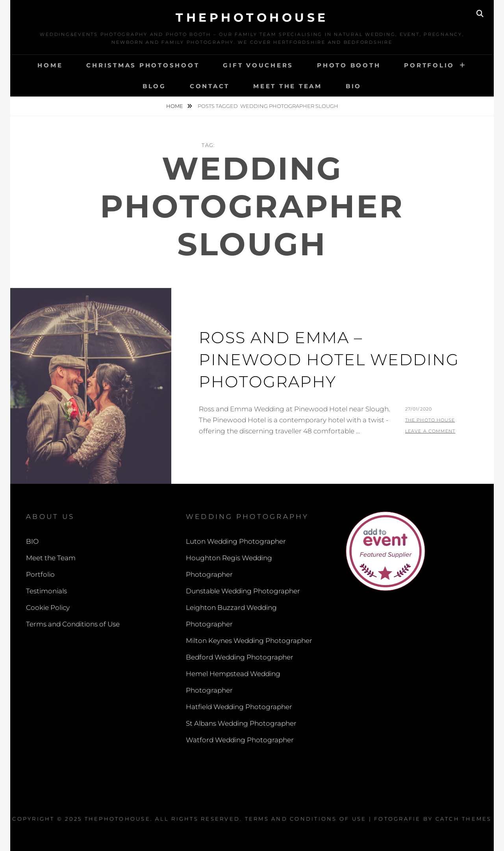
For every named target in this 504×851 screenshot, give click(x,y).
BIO (354, 86)
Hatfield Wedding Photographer (239, 707)
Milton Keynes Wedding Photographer (249, 641)
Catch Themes (464, 819)
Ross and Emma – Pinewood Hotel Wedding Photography (329, 360)
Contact (210, 86)
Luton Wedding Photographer (236, 541)
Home (50, 65)
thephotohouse (252, 18)
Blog (154, 86)
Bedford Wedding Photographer (240, 657)
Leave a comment (430, 431)
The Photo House (430, 420)
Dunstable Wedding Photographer (243, 591)
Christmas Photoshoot (143, 65)
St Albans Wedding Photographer (241, 723)
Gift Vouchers (258, 65)
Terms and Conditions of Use (73, 624)
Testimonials (46, 591)
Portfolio (429, 65)
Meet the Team (288, 86)
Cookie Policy (48, 608)
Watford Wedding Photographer (240, 740)
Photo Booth (349, 65)
